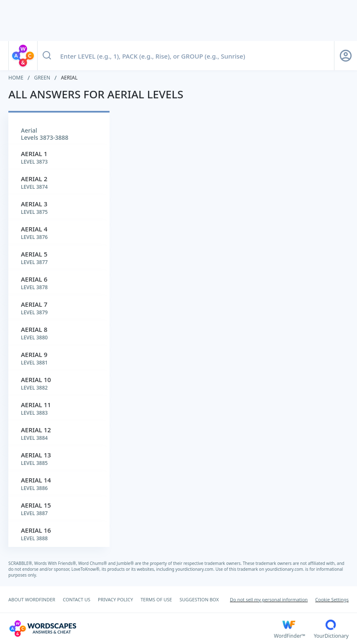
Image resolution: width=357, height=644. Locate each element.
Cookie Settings (332, 599)
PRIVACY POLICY (115, 599)
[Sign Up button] (346, 56)
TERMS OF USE (156, 599)
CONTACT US (76, 599)
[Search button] (47, 56)
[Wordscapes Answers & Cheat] (141, 629)
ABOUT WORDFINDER (32, 599)
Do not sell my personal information (269, 599)
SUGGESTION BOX (199, 599)
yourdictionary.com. (196, 569)
